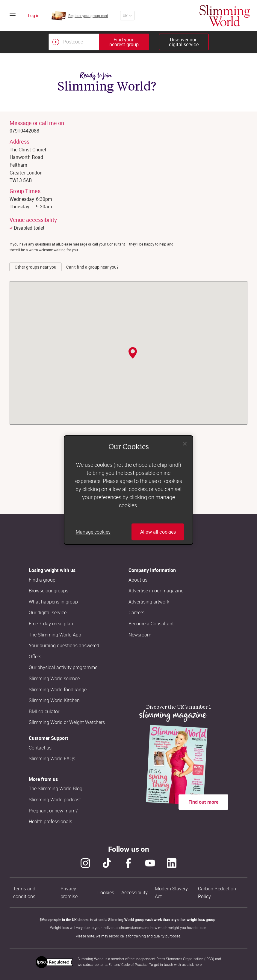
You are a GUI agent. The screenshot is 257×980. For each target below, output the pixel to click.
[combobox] (99, 42)
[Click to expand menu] (13, 16)
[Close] (185, 444)
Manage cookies (93, 532)
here (198, 964)
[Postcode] (74, 42)
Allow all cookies (158, 532)
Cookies (106, 893)
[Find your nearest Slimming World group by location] (56, 42)
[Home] (225, 16)
